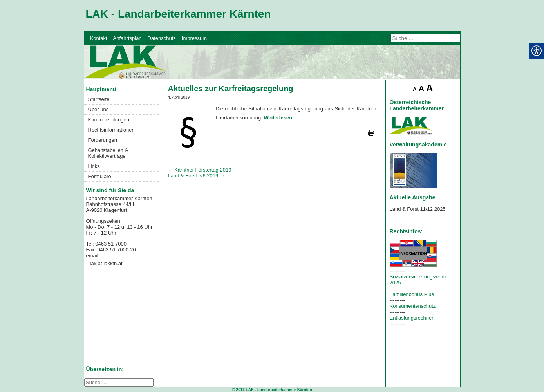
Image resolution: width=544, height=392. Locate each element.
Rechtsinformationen (111, 130)
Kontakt (99, 38)
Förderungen (103, 140)
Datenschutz (162, 38)
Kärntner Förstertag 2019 (200, 170)
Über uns (98, 109)
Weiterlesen (278, 118)
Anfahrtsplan (127, 38)
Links (94, 166)
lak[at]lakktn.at (106, 263)
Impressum (194, 38)
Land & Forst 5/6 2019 (196, 176)
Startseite (99, 99)
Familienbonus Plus (412, 294)
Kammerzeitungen (109, 120)
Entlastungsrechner (412, 318)
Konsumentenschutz (413, 306)
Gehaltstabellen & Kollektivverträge (108, 153)
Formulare (100, 176)
